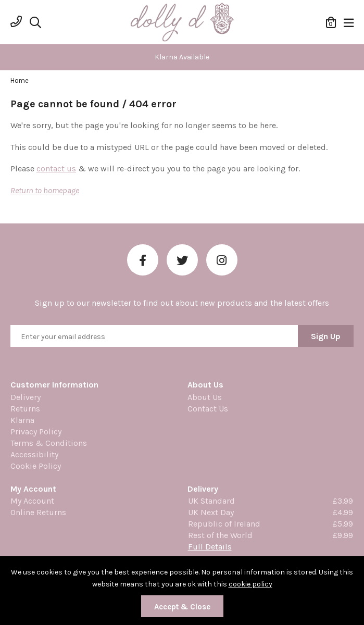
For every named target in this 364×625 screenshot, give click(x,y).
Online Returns (38, 512)
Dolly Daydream (182, 22)
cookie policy (250, 584)
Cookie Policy (36, 466)
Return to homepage (45, 190)
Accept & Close (182, 607)
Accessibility (34, 454)
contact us (56, 168)
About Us (205, 397)
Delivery (26, 397)
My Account (32, 501)
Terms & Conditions (49, 443)
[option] (182, 57)
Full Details (210, 547)
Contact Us (208, 409)
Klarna (22, 420)
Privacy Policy (36, 432)
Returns (25, 409)
